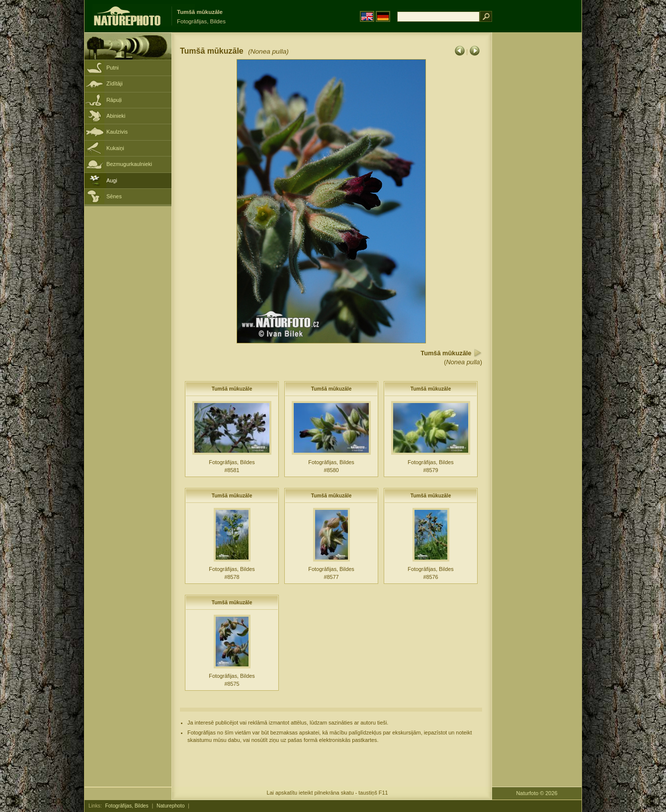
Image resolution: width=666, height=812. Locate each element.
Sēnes (114, 196)
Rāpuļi (114, 100)
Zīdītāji (115, 83)
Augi (112, 180)
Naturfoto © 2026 (537, 793)
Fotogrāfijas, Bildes (127, 806)
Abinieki (116, 116)
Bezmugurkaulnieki (129, 164)
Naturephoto (170, 806)
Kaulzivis (117, 132)
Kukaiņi (115, 148)
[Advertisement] (537, 191)
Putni (113, 68)
